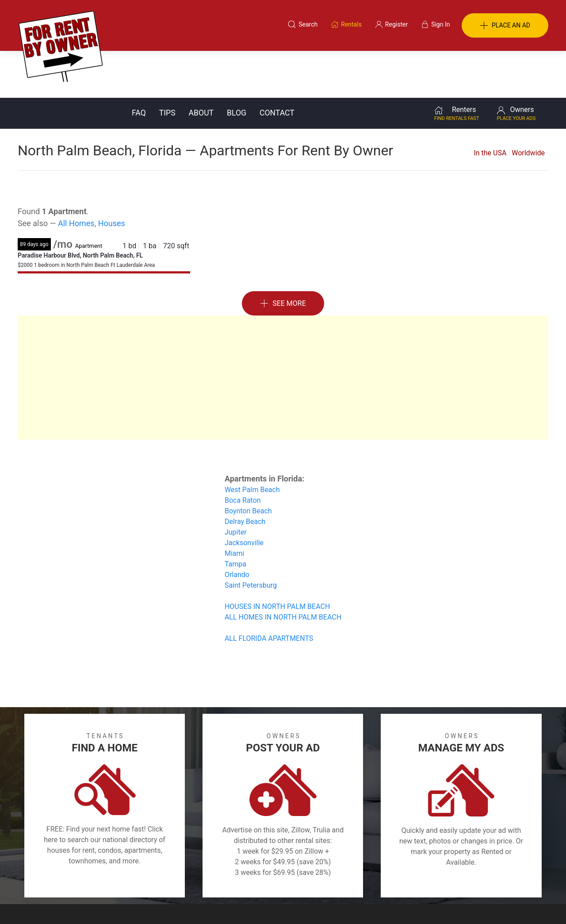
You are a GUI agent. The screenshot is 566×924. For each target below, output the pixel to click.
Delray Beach (245, 475)
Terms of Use (192, 881)
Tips (167, 66)
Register (431, 881)
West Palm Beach (252, 443)
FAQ (139, 66)
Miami (234, 506)
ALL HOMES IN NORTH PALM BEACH (283, 570)
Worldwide (528, 106)
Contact (277, 66)
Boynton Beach (248, 464)
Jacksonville (244, 496)
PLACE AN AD (505, 26)
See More (283, 257)
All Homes (76, 176)
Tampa (235, 517)
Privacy (289, 881)
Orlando (237, 528)
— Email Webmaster (521, 904)
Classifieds (139, 881)
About (201, 66)
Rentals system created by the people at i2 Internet (422, 904)
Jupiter (236, 485)
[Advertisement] (283, 331)
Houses (112, 176)
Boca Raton (243, 453)
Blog (237, 66)
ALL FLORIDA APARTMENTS (269, 591)
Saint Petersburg (251, 538)
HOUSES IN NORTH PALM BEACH (277, 560)
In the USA (490, 106)
